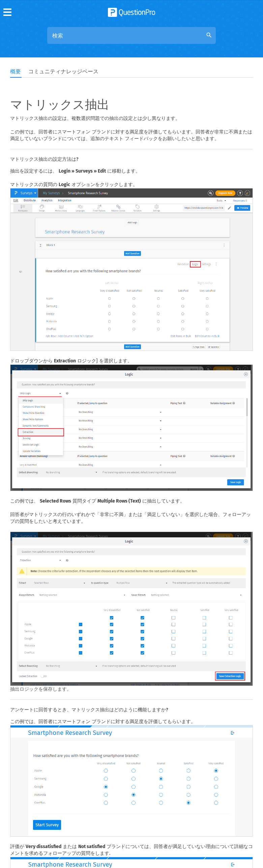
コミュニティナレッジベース (63, 71)
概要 (16, 71)
